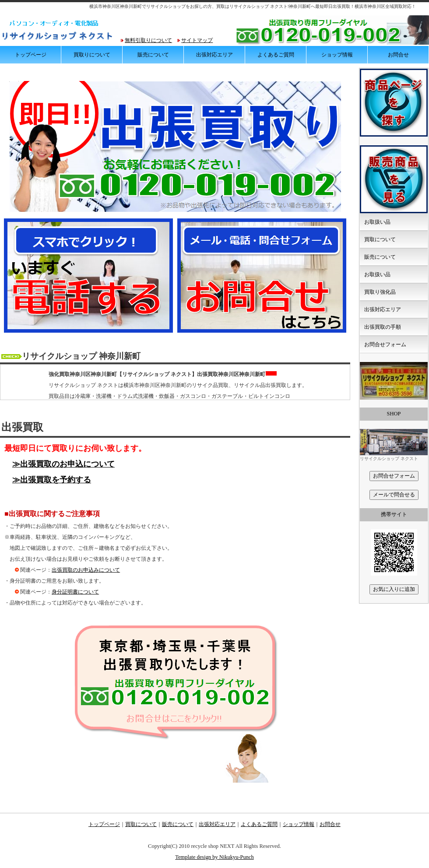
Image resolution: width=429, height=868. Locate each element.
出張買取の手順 (383, 327)
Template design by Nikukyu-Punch (214, 857)
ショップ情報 (337, 55)
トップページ (31, 55)
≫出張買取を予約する (52, 480)
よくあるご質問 (276, 55)
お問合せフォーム (385, 344)
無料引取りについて (148, 40)
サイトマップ (197, 40)
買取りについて (92, 55)
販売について (153, 55)
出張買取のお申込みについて (86, 570)
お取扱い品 (377, 222)
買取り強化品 (380, 292)
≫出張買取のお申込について (63, 464)
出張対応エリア (214, 55)
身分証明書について (75, 592)
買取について (380, 239)
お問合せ (398, 55)
